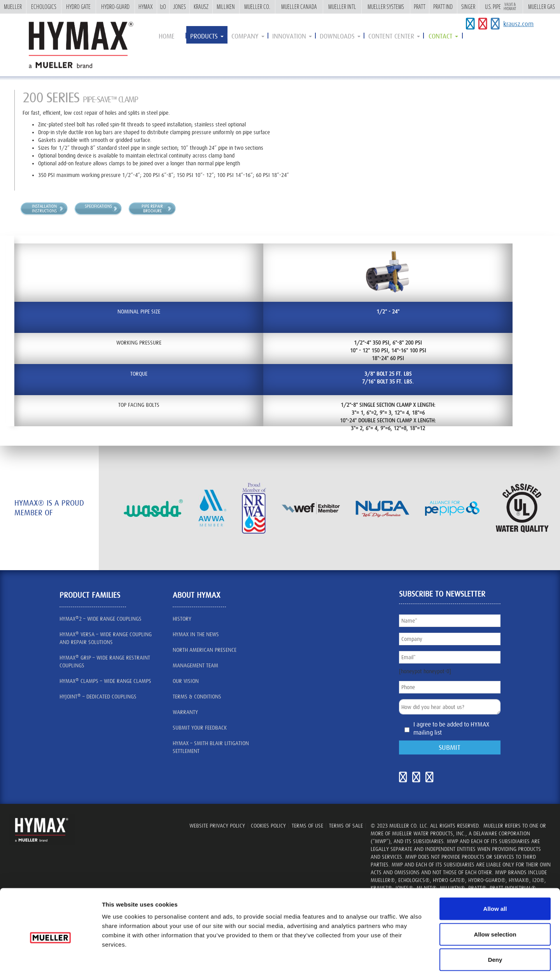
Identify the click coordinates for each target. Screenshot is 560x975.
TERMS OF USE (307, 826)
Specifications (98, 206)
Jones (179, 7)
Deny (495, 924)
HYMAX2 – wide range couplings (101, 618)
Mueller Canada (299, 7)
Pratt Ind (443, 7)
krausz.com (518, 24)
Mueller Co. (257, 7)
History (182, 619)
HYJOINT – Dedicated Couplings (98, 696)
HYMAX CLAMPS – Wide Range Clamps (105, 681)
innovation (292, 36)
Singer (468, 7)
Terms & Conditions (197, 697)
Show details (440, 960)
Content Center (394, 36)
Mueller (13, 7)
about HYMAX (196, 595)
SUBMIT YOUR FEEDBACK (200, 728)
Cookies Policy (268, 826)
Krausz (201, 7)
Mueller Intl (342, 7)
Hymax (146, 7)
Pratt (420, 7)
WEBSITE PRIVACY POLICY (217, 826)
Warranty (185, 712)
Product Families (90, 595)
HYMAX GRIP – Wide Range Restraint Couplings (105, 661)
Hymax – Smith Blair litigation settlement (211, 747)
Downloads (340, 36)
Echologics (44, 7)
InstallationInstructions (44, 208)
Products (207, 36)
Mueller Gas (542, 7)
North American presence (205, 650)
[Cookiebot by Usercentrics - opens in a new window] (50, 960)
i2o (163, 7)
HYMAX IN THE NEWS (196, 634)
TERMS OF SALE (346, 826)
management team (195, 665)
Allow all (495, 873)
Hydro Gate (78, 7)
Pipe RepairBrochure (152, 208)
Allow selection (495, 899)
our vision (186, 681)
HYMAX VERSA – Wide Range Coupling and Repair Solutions (106, 638)
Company (248, 36)
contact (443, 36)
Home (167, 36)
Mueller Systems (386, 7)
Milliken (226, 7)
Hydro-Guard (115, 7)
